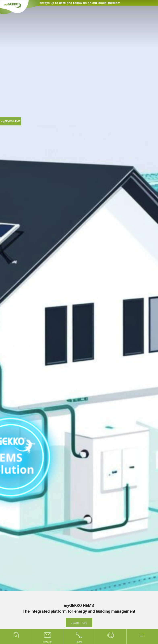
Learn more (79, 623)
